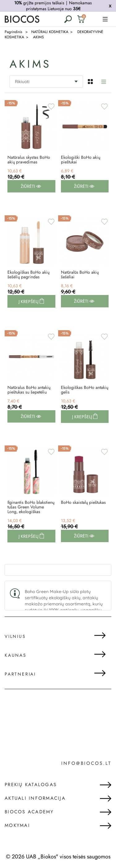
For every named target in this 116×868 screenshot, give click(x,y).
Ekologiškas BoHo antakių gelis (85, 390)
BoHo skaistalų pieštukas (83, 502)
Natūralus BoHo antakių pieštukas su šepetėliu (29, 390)
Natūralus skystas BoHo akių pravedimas (29, 160)
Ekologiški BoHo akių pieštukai (81, 160)
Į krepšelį (29, 301)
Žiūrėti (31, 186)
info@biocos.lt (86, 763)
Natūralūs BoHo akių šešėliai (80, 275)
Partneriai (20, 674)
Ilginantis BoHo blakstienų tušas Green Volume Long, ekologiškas (31, 507)
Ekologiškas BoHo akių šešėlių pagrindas (28, 275)
